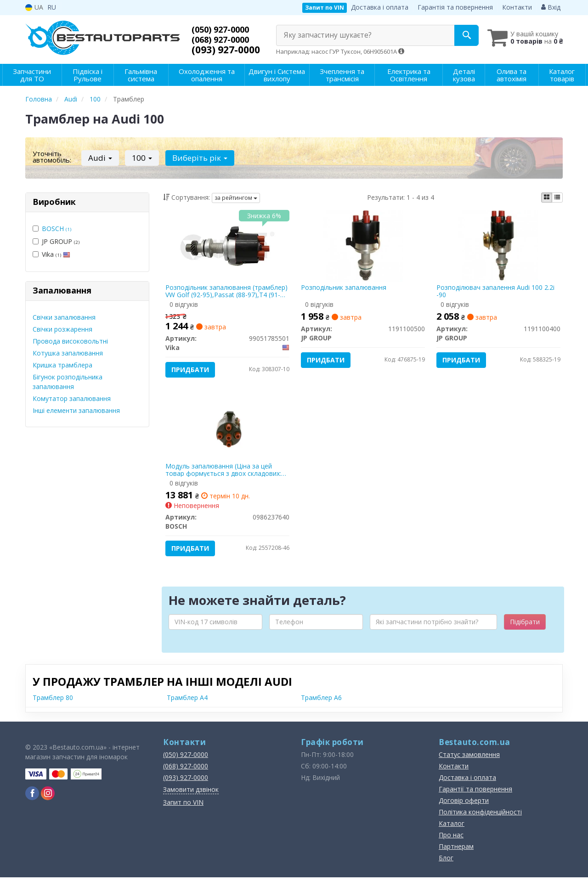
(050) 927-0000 (226, 29)
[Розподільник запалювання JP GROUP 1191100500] (363, 247)
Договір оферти (464, 815)
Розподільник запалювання (346, 290)
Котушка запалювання (68, 353)
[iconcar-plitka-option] (547, 198)
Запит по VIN (325, 8)
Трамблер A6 (321, 712)
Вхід (551, 7)
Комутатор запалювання (72, 398)
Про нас (451, 850)
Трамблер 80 (53, 712)
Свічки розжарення (62, 329)
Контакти (517, 7)
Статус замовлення (469, 769)
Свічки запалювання (64, 317)
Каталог (452, 838)
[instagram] (48, 808)
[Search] (454, 35)
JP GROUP (56, 241)
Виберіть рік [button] (193, 158)
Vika (51, 254)
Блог (446, 872)
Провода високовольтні (70, 341)
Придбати (193, 372)
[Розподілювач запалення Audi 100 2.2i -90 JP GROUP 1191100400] (499, 247)
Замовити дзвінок (191, 804)
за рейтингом (236, 198)
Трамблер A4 (187, 712)
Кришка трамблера (62, 365)
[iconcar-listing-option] (557, 198)
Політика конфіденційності (480, 827)
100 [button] (138, 158)
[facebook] (32, 808)
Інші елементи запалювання (76, 410)
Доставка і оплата (380, 7)
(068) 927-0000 (226, 40)
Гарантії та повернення (475, 804)
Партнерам (456, 861)
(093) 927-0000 (226, 50)
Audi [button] (99, 158)
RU (52, 7)
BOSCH (57, 229)
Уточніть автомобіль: (52, 157)
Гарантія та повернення (455, 7)
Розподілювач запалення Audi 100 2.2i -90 (498, 293)
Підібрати (525, 636)
